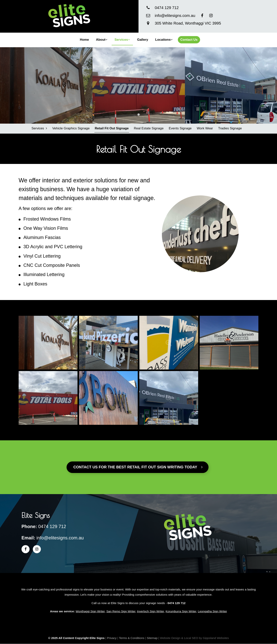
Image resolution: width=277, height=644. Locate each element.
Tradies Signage (230, 128)
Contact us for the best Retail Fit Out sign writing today (138, 467)
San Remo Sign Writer (121, 611)
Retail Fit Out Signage (112, 128)
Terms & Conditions (132, 638)
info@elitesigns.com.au (175, 16)
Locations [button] (164, 40)
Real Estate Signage (149, 128)
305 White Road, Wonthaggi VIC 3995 (188, 23)
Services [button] (122, 40)
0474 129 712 (167, 8)
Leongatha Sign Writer (212, 611)
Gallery (143, 40)
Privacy (112, 638)
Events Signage (180, 128)
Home (84, 40)
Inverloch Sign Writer (150, 611)
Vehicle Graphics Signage (71, 128)
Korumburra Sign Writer (181, 611)
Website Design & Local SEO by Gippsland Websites (194, 638)
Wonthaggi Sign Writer (90, 611)
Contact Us (189, 40)
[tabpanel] (46, 85)
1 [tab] (139, 114)
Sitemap (152, 638)
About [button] (102, 40)
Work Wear (205, 128)
